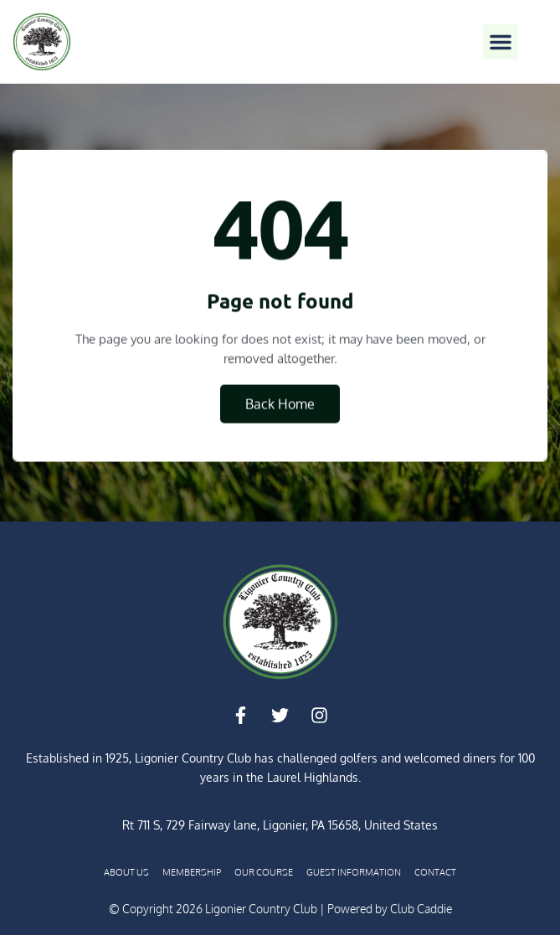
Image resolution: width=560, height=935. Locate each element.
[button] (501, 42)
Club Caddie (421, 909)
